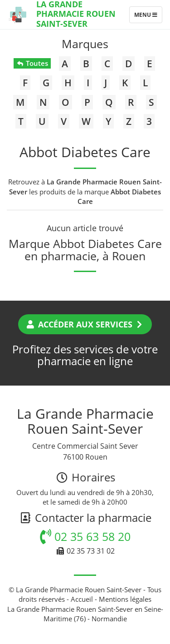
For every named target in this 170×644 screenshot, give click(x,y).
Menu (148, 17)
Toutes (32, 63)
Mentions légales (125, 599)
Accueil (82, 599)
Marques (85, 44)
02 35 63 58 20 (85, 536)
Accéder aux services (85, 324)
